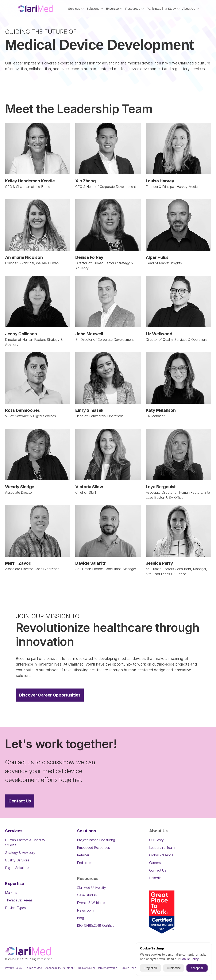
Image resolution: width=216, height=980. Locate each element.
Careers (155, 863)
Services (14, 831)
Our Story (156, 840)
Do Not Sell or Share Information (98, 968)
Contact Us (158, 870)
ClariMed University (91, 888)
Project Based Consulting (96, 840)
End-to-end (86, 863)
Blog (80, 918)
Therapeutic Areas (19, 900)
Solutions (86, 831)
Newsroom (85, 910)
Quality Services (17, 860)
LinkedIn (155, 878)
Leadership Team (162, 848)
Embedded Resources (93, 848)
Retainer (83, 855)
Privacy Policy (14, 968)
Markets (11, 893)
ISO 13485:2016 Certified (96, 925)
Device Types (15, 908)
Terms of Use (34, 968)
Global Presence (161, 855)
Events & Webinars (91, 903)
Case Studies (87, 895)
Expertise (15, 884)
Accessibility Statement (60, 968)
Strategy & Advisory (20, 853)
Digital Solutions (17, 868)
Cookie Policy (129, 968)
